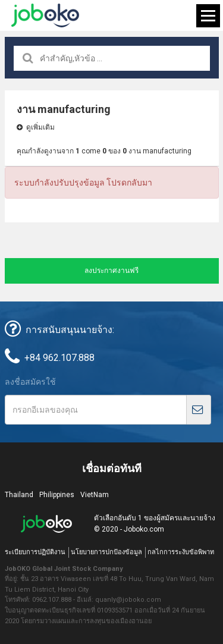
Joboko (45, 15)
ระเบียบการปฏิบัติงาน (35, 552)
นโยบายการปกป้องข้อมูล (106, 552)
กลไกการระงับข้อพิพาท (181, 552)
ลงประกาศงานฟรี (111, 271)
